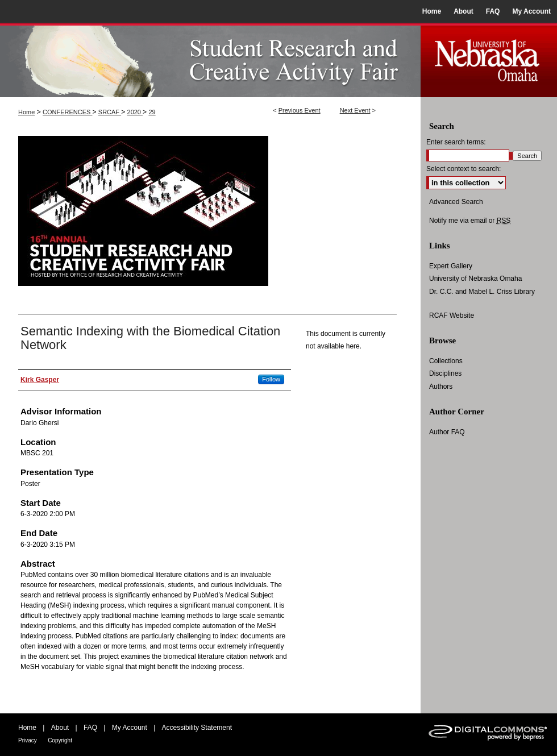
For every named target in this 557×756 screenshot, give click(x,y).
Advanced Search (456, 202)
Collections (446, 361)
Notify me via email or (470, 221)
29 (152, 112)
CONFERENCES (67, 112)
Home (26, 112)
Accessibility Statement (197, 728)
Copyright (60, 740)
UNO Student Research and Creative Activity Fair (210, 60)
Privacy (28, 740)
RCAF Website (452, 315)
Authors (441, 387)
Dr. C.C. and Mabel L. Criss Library (482, 292)
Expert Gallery (451, 266)
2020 (135, 112)
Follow (271, 379)
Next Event (355, 110)
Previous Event (300, 110)
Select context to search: (464, 169)
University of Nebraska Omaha (475, 279)
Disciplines (445, 373)
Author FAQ (447, 432)
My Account (130, 728)
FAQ (90, 728)
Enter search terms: (456, 142)
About (60, 728)
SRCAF (110, 112)
